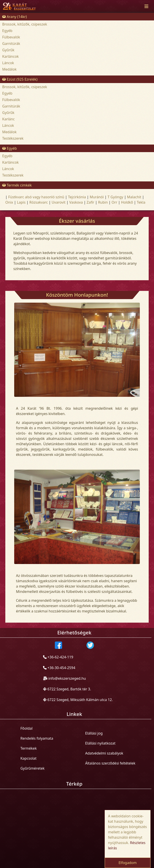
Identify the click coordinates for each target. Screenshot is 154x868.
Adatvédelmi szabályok (104, 753)
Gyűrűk (8, 50)
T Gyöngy (115, 197)
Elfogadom (128, 863)
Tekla (141, 202)
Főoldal (27, 728)
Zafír (90, 202)
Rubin (103, 202)
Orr (115, 202)
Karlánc (8, 119)
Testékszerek (13, 138)
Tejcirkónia (77, 197)
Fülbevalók (11, 37)
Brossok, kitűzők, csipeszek (25, 24)
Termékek (29, 748)
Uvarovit (59, 202)
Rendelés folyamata (37, 738)
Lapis (21, 202)
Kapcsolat (29, 758)
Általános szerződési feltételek (110, 763)
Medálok (9, 69)
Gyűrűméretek (33, 768)
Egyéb (7, 31)
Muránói (97, 197)
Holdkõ (127, 202)
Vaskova (76, 202)
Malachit (134, 197)
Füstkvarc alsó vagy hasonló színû (36, 197)
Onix (9, 202)
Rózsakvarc (38, 202)
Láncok (8, 63)
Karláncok (10, 56)
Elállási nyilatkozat (100, 743)
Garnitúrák (11, 44)
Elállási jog (94, 733)
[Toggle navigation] (146, 6)
